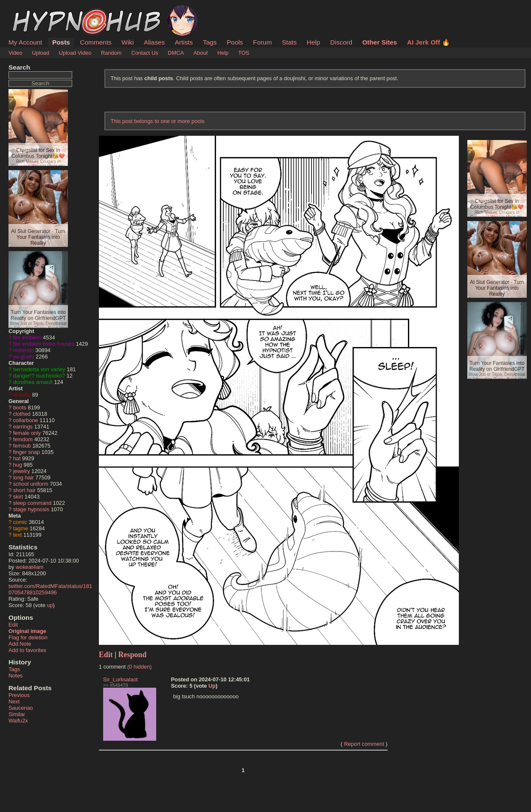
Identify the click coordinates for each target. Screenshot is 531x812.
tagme (21, 528)
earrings (23, 427)
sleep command (32, 503)
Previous (19, 695)
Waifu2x (18, 721)
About (201, 53)
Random (111, 53)
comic (20, 522)
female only (27, 433)
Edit (13, 625)
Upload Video (75, 53)
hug (18, 465)
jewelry (22, 471)
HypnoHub (32, 10)
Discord (341, 42)
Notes (15, 676)
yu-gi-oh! (24, 357)
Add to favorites (27, 650)
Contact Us (145, 53)
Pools (235, 42)
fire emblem (27, 337)
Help (314, 42)
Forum (262, 42)
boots (20, 407)
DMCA (176, 53)
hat (17, 458)
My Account (25, 42)
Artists (184, 42)
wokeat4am (29, 567)
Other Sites (379, 42)
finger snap (27, 452)
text (18, 535)
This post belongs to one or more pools (157, 121)
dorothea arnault (33, 382)
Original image (27, 631)
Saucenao (21, 708)
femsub (22, 446)
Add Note (20, 644)
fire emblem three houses (44, 344)
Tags (210, 42)
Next (14, 701)
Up (212, 686)
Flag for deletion (28, 637)
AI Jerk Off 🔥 (428, 42)
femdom (23, 439)
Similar (17, 714)
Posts (61, 42)
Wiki (128, 42)
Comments (96, 42)
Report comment (364, 744)
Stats (289, 42)
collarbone (26, 420)
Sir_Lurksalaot (121, 679)
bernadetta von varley (39, 369)
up (50, 605)
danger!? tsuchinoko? (39, 376)
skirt (18, 497)
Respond (133, 655)
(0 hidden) (140, 667)
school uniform (31, 484)
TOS (244, 53)
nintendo (24, 350)
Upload (41, 53)
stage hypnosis (31, 509)
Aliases (155, 42)
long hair (24, 477)
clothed (22, 414)
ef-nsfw (22, 395)
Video (15, 53)
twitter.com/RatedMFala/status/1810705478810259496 (50, 589)
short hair (24, 490)
